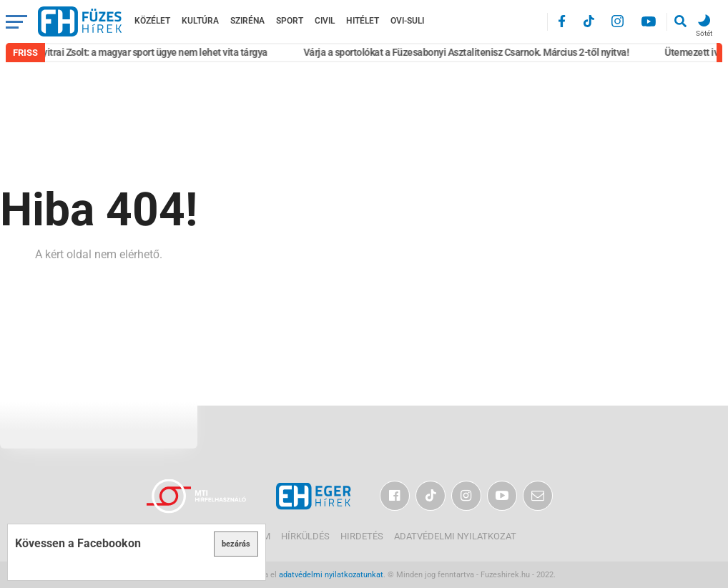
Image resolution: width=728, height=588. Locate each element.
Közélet (152, 21)
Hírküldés (305, 536)
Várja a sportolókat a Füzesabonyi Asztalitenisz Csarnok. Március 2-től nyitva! (469, 52)
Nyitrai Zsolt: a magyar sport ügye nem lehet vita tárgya (154, 52)
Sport (290, 21)
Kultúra (200, 21)
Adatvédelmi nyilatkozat (455, 536)
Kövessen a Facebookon (78, 543)
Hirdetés (362, 536)
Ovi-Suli (407, 21)
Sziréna (247, 21)
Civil (325, 21)
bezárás (236, 544)
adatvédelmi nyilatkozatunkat (331, 575)
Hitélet (363, 21)
